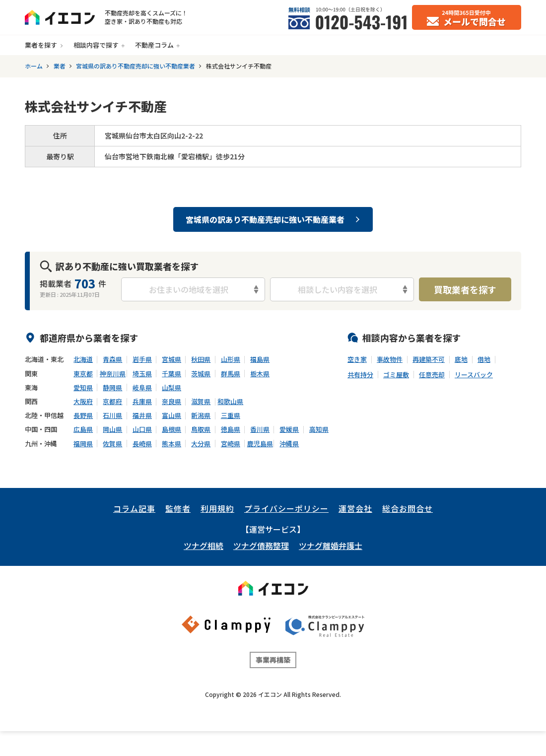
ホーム (34, 66)
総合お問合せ (408, 508)
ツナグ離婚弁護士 (331, 546)
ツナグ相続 (204, 546)
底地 (461, 359)
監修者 (178, 508)
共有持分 (360, 375)
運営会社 (355, 508)
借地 (484, 359)
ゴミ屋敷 (396, 375)
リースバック (474, 375)
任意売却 (432, 375)
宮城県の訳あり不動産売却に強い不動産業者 (136, 66)
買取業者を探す (465, 289)
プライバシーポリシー (286, 508)
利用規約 (217, 508)
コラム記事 (134, 508)
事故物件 (390, 359)
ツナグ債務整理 (261, 546)
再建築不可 (429, 359)
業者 (60, 66)
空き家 (357, 359)
